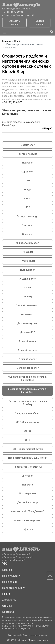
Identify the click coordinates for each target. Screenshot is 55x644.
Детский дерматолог (27, 305)
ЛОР (28, 207)
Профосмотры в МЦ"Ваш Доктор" (28, 458)
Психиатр (28, 485)
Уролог (28, 198)
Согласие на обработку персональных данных (28, 635)
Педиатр (28, 297)
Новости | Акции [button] (12, 588)
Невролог (28, 163)
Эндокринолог (27, 279)
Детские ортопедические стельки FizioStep (28, 403)
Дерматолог (28, 145)
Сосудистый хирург (27, 216)
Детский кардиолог (28, 368)
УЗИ (27, 181)
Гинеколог (27, 252)
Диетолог (27, 476)
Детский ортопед (28, 350)
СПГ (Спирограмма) (27, 422)
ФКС (28, 440)
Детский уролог (28, 359)
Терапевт (27, 288)
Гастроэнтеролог (27, 154)
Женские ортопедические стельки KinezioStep (28, 391)
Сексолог (28, 234)
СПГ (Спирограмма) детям (28, 449)
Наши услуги (10, 576)
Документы (9, 600)
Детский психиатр (27, 502)
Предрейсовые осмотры (28, 467)
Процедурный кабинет (28, 413)
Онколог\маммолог (27, 243)
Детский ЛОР (27, 332)
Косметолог (28, 314)
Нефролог (27, 529)
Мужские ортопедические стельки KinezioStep (28, 378)
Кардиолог (28, 172)
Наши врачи (9, 582)
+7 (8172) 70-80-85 (13, 12)
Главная (7, 41)
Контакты (8, 612)
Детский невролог (27, 323)
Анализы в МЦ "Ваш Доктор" (27, 511)
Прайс (18, 41)
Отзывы (7, 606)
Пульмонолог (28, 261)
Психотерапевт (28, 493)
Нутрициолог (28, 270)
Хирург (28, 190)
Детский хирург (27, 341)
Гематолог (28, 225)
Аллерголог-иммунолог (27, 520)
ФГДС (27, 431)
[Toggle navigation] (4, 32)
